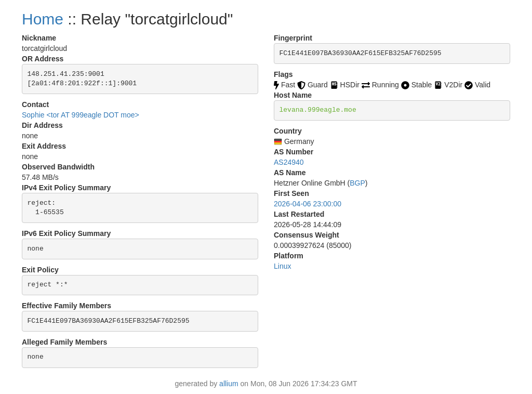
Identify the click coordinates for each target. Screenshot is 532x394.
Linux (282, 266)
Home (43, 19)
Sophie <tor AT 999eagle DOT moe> (81, 115)
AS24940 (289, 162)
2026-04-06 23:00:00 (308, 204)
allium (229, 384)
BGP (357, 183)
